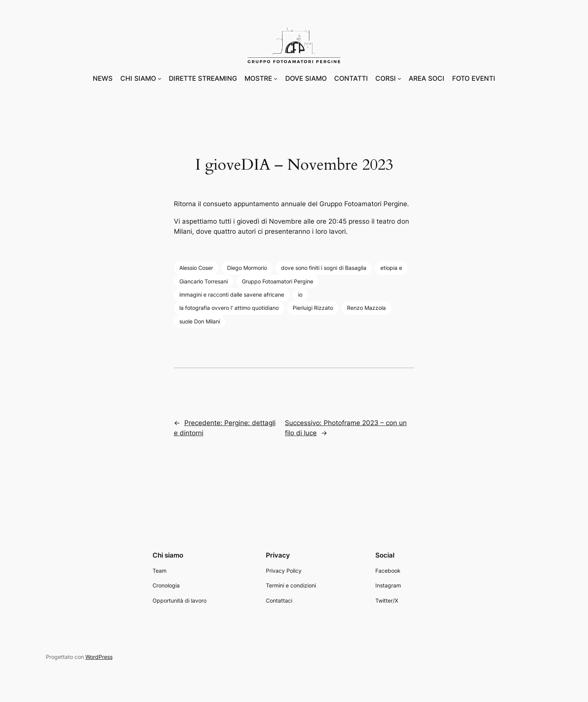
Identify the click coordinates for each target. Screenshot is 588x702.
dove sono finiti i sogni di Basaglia (324, 268)
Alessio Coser (196, 268)
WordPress (99, 657)
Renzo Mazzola (366, 308)
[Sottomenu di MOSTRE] (276, 78)
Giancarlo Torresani (204, 281)
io (300, 295)
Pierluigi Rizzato (313, 308)
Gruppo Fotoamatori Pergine (278, 281)
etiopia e (391, 268)
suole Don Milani (200, 321)
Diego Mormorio (247, 268)
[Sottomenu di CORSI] (399, 78)
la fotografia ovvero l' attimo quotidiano (229, 308)
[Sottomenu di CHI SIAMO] (160, 78)
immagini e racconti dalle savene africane (232, 295)
